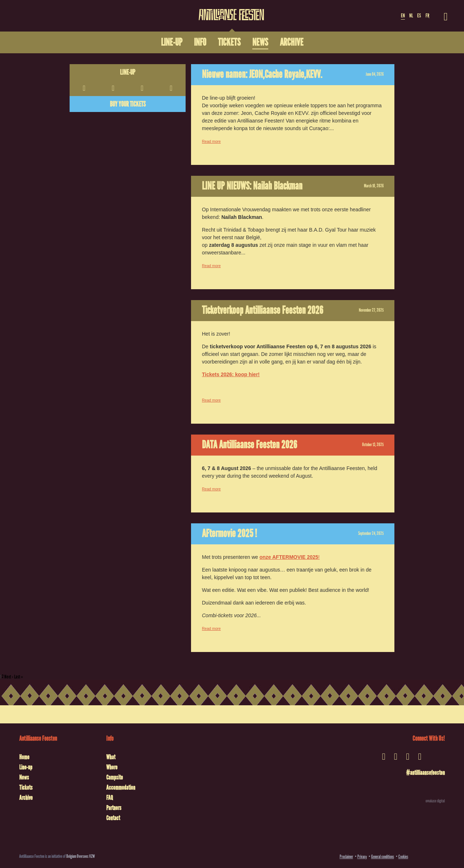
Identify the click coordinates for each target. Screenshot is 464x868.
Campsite (115, 777)
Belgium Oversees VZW (81, 856)
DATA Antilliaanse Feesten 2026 (249, 445)
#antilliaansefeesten (425, 773)
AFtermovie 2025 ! (229, 533)
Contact (113, 818)
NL (411, 16)
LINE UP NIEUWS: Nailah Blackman (252, 186)
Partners (114, 808)
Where (112, 767)
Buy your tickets (128, 104)
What (111, 757)
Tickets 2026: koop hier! (231, 374)
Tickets (26, 788)
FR (427, 16)
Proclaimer (346, 857)
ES (419, 16)
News (24, 777)
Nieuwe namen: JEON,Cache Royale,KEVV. (262, 74)
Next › (9, 677)
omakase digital (435, 801)
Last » (19, 677)
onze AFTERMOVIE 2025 (289, 557)
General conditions (383, 857)
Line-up (128, 72)
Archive (26, 798)
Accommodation (121, 788)
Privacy (362, 857)
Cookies (403, 857)
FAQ (109, 798)
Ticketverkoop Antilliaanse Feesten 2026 (262, 310)
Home (24, 757)
